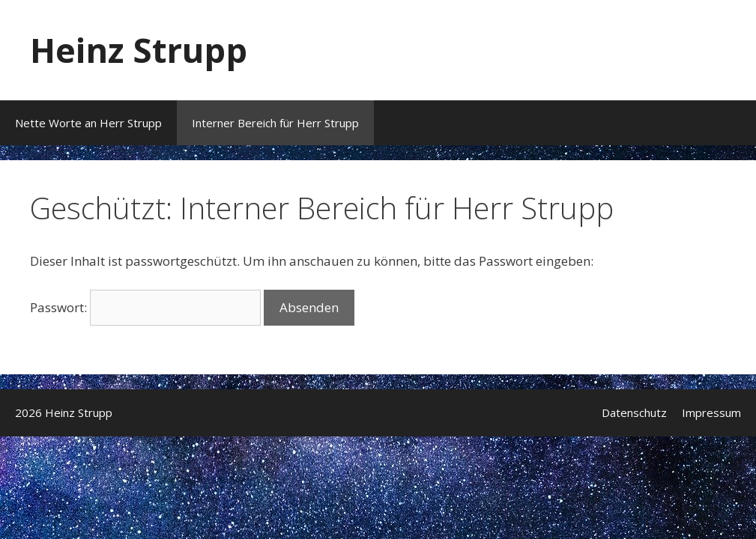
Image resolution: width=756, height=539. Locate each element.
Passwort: (145, 307)
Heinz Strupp (139, 50)
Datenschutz (634, 412)
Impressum (711, 412)
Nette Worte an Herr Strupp (88, 123)
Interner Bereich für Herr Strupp (275, 123)
